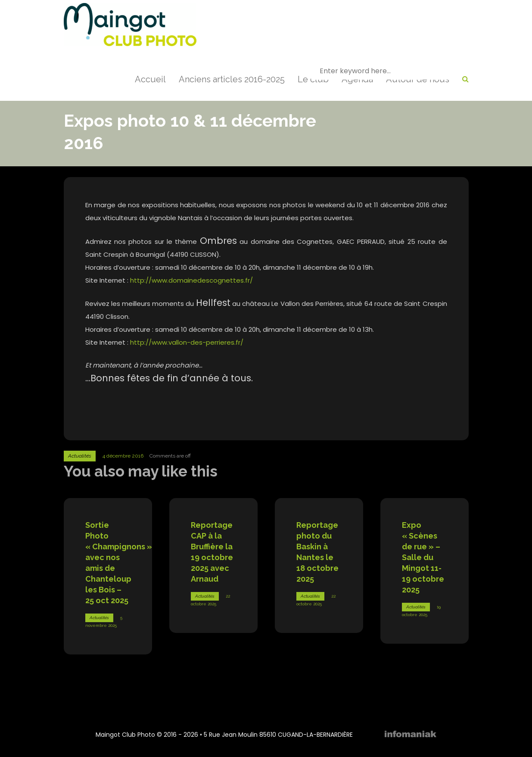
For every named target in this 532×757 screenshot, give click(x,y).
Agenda (357, 79)
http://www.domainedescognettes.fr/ (191, 280)
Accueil (150, 79)
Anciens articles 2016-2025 (232, 79)
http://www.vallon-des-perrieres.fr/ (187, 342)
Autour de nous (418, 79)
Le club (313, 79)
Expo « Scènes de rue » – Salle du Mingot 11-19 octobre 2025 (423, 557)
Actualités (80, 456)
